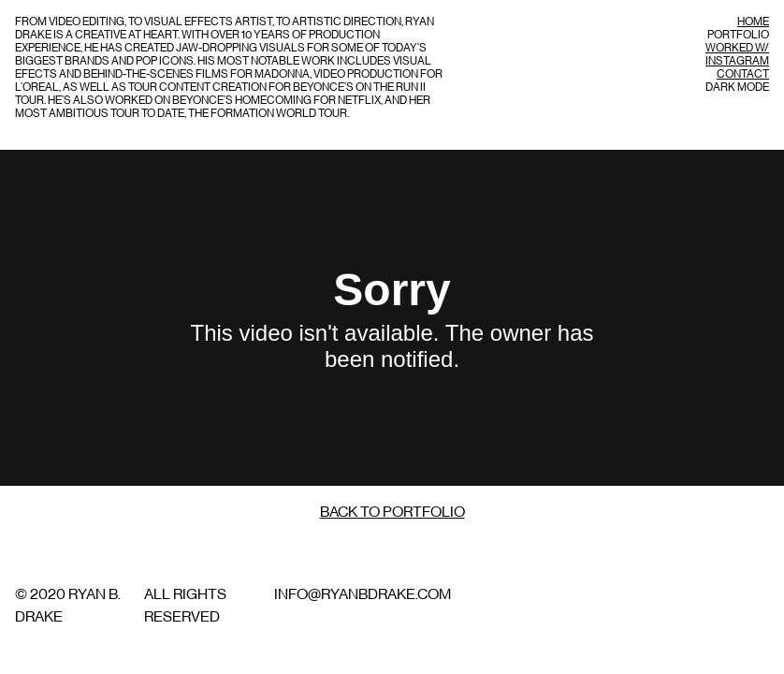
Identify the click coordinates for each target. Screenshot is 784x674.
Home (753, 22)
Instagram (737, 61)
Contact (743, 74)
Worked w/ (737, 48)
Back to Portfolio (392, 512)
